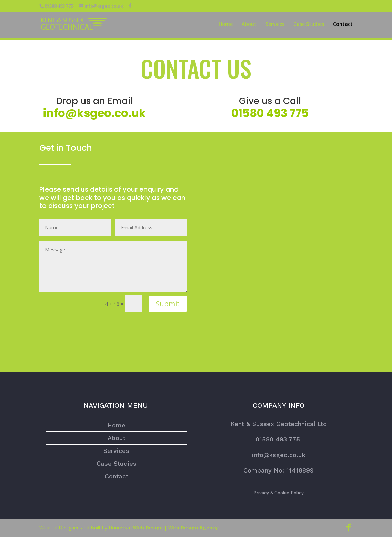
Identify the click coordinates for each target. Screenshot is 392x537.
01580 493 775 (279, 439)
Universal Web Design (136, 528)
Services (275, 24)
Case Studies (309, 24)
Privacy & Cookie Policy (279, 493)
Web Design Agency (193, 528)
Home (226, 24)
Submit (168, 304)
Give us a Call (270, 101)
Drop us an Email (95, 101)
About (249, 24)
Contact (343, 24)
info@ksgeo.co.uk (94, 113)
